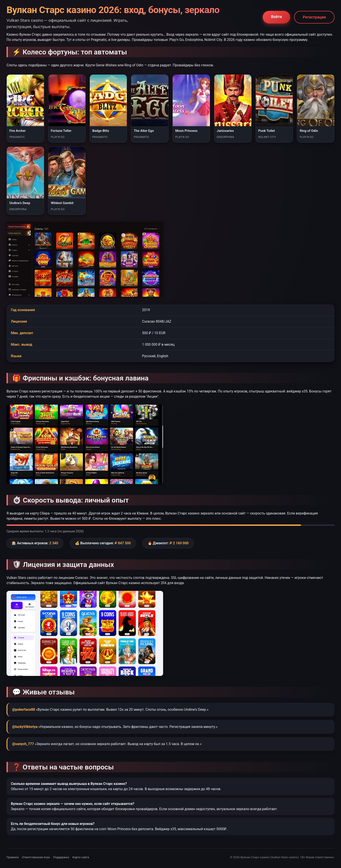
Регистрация (314, 17)
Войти (276, 17)
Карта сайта (81, 857)
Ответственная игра (36, 857)
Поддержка (61, 857)
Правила (13, 857)
